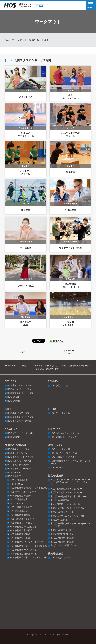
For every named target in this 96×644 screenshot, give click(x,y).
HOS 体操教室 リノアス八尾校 (24, 550)
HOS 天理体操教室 (19, 499)
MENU (91, 8)
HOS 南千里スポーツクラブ (20, 393)
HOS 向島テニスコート (61, 558)
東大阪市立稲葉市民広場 (62, 534)
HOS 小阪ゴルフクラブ (18, 413)
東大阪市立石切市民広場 (62, 538)
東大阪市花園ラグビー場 (62, 512)
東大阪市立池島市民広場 (62, 542)
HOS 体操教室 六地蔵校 (21, 523)
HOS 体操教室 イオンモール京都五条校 (28, 546)
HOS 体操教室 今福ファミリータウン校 (28, 558)
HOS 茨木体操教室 (19, 511)
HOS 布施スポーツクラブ (19, 389)
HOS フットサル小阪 (60, 413)
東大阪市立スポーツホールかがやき (67, 508)
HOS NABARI (14, 401)
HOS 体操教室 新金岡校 (21, 531)
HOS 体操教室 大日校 (20, 538)
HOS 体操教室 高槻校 (20, 515)
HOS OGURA (14, 397)
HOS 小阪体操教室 (19, 480)
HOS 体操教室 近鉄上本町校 (23, 554)
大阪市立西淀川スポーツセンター (66, 493)
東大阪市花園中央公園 (61, 530)
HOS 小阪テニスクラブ (61, 385)
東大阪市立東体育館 (60, 500)
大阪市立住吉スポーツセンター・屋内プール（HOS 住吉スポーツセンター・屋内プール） (70, 482)
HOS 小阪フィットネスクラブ (21, 385)
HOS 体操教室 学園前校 (21, 496)
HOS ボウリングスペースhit (20, 433)
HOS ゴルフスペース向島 (19, 421)
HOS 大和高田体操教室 (21, 507)
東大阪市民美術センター (62, 520)
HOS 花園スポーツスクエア (64, 437)
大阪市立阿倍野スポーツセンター (66, 489)
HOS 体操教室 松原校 (20, 534)
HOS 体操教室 (14, 476)
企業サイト (25, 352)
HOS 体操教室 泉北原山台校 (23, 527)
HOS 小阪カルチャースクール (65, 433)
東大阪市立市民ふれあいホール (65, 504)
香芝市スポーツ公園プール (63, 545)
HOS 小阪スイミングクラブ (20, 457)
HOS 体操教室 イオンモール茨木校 (26, 542)
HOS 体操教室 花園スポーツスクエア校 (28, 488)
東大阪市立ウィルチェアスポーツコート (69, 516)
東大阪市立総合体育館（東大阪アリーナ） (70, 497)
